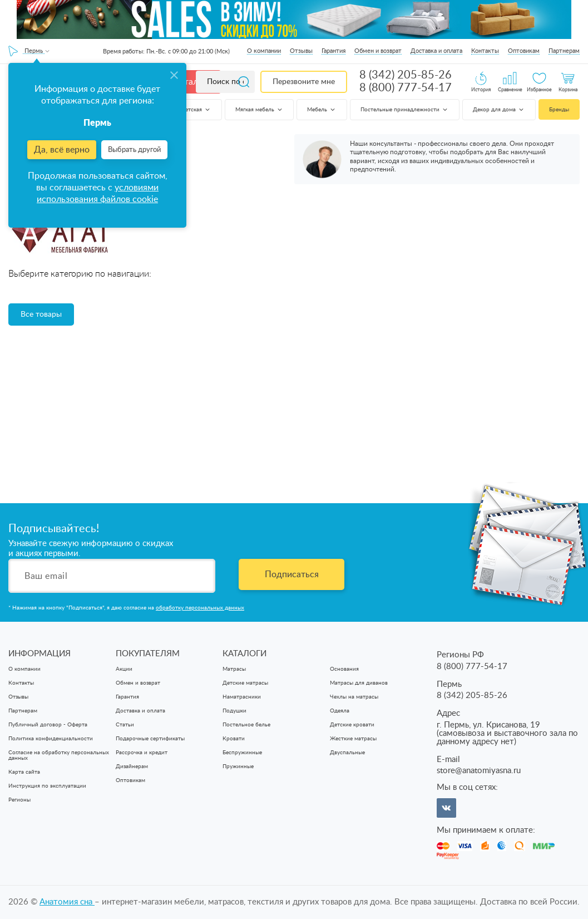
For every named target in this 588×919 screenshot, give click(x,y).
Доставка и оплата (436, 51)
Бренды (559, 110)
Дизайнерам (132, 766)
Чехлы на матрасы (354, 697)
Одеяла (340, 711)
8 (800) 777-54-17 (406, 88)
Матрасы (234, 669)
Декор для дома (499, 110)
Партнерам (564, 51)
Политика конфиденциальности (51, 739)
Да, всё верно (62, 150)
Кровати (234, 739)
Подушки (234, 711)
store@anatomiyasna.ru (479, 771)
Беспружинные (242, 753)
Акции (124, 669)
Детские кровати (352, 725)
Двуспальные (347, 753)
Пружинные (238, 766)
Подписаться (292, 574)
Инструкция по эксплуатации (47, 786)
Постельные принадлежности (405, 110)
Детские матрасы (245, 683)
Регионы (19, 800)
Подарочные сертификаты (150, 739)
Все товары (41, 314)
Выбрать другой (134, 150)
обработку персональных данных (200, 608)
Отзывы (301, 51)
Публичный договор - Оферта (48, 725)
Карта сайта (24, 772)
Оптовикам (524, 51)
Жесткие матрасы (353, 739)
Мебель (322, 110)
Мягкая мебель (260, 110)
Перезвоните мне (304, 82)
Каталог (190, 82)
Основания (344, 669)
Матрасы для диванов (359, 683)
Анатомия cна (67, 902)
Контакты (485, 51)
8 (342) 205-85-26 (406, 75)
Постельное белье (246, 725)
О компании (264, 51)
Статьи (125, 725)
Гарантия (333, 51)
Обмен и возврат (378, 51)
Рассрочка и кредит (142, 753)
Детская (196, 110)
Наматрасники (242, 697)
